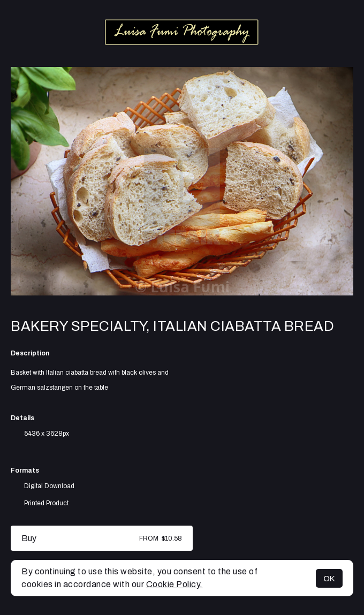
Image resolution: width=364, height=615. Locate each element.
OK (329, 578)
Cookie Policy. (175, 584)
